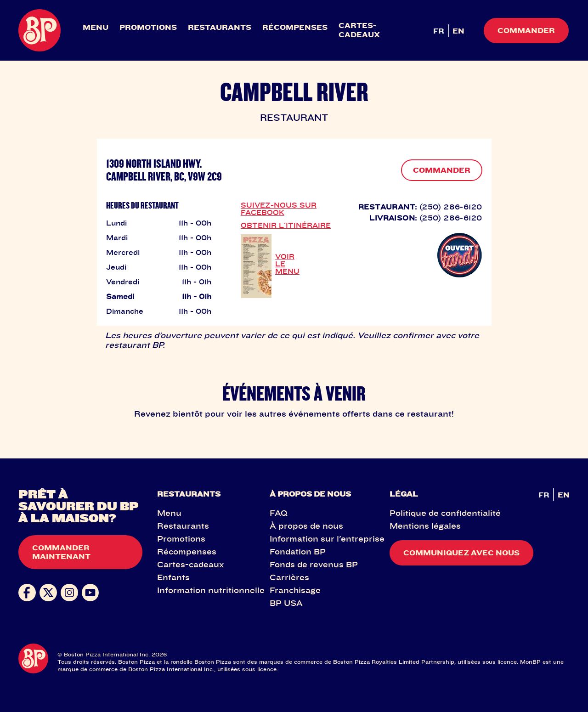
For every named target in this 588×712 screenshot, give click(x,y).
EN (458, 31)
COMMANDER (442, 170)
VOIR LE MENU (287, 264)
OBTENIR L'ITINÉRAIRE (286, 225)
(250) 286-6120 (451, 207)
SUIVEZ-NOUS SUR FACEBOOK (279, 209)
